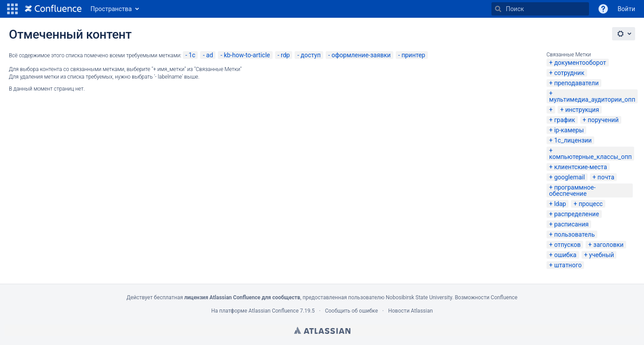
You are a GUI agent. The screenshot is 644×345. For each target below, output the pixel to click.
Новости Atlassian (410, 311)
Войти (626, 9)
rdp (285, 55)
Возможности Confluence (486, 297)
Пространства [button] (111, 9)
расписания (571, 224)
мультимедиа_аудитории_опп (592, 99)
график (564, 120)
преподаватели (576, 83)
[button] (12, 9)
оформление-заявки (361, 55)
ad (210, 55)
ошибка (565, 255)
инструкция (582, 110)
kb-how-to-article (247, 55)
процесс (591, 204)
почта (606, 177)
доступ (311, 55)
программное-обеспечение (572, 190)
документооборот (580, 63)
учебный (601, 255)
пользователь (574, 234)
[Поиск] (498, 9)
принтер (413, 55)
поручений (603, 120)
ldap (560, 204)
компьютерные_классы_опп (590, 157)
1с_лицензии (573, 140)
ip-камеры (569, 130)
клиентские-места (580, 167)
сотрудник (569, 73)
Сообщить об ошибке (351, 311)
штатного (568, 265)
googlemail (569, 177)
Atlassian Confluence (273, 311)
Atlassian (322, 330)
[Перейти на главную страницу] (53, 9)
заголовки (609, 245)
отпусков (567, 245)
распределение (576, 214)
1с (192, 55)
